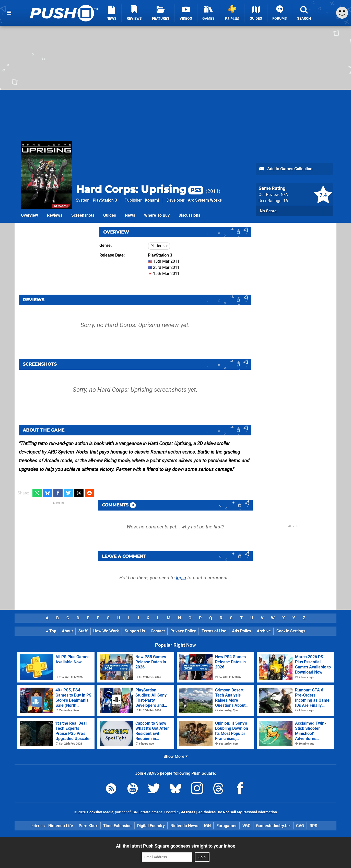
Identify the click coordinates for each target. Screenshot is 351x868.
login (181, 578)
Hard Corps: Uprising (140, 189)
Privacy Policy (183, 631)
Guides (110, 215)
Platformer (159, 246)
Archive (264, 631)
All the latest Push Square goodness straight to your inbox (175, 846)
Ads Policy (242, 631)
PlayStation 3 (105, 200)
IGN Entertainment (147, 812)
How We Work (106, 631)
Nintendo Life (61, 826)
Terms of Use (214, 631)
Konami (152, 200)
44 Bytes (188, 812)
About (67, 631)
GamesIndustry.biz (273, 826)
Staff (83, 631)
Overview (30, 215)
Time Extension (117, 826)
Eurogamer (227, 826)
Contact (158, 631)
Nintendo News (184, 826)
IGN (207, 826)
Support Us (135, 631)
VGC (246, 826)
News (130, 215)
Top (51, 631)
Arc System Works (205, 200)
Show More (176, 756)
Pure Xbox (88, 826)
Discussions (189, 215)
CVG (300, 826)
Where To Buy (157, 215)
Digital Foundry (151, 826)
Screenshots (83, 215)
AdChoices (207, 812)
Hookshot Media (100, 812)
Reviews (55, 215)
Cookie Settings (291, 631)
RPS (313, 826)
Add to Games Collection (285, 169)
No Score (268, 211)
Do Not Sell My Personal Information (247, 812)
